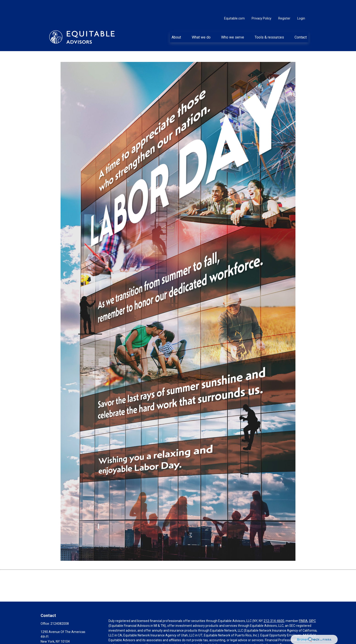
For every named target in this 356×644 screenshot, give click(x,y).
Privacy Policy (261, 5)
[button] (176, 23)
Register (284, 5)
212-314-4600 (274, 607)
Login (301, 5)
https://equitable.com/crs (181, 636)
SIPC (312, 607)
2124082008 (60, 610)
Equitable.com (234, 5)
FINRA (303, 607)
